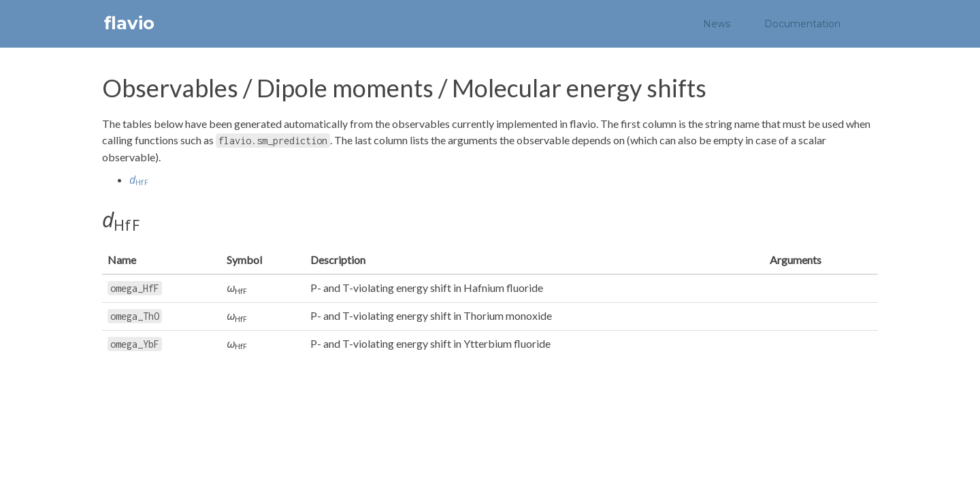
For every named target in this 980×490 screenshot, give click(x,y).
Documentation (802, 24)
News (717, 24)
